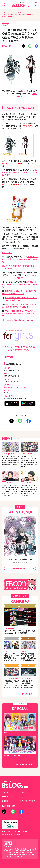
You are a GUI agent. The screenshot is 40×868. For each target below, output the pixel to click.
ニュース (5, 792)
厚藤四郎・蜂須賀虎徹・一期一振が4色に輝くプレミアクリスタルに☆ (20, 292)
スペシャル (11, 12)
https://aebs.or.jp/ (19, 856)
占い (22, 796)
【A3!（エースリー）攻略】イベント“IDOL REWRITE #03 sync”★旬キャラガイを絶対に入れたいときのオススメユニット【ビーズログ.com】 (11, 490)
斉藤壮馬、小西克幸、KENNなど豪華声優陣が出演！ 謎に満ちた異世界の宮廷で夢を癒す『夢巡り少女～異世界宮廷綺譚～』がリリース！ (11, 461)
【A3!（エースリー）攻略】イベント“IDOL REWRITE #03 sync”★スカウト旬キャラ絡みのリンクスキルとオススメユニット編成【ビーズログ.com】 (12, 657)
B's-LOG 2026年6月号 (20, 559)
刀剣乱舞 (19, 12)
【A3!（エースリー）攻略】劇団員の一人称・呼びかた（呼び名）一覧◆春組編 (28, 684)
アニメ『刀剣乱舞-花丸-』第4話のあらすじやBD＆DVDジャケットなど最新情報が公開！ (19, 314)
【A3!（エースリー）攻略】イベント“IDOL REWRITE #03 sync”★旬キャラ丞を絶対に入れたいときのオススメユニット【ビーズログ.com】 (29, 490)
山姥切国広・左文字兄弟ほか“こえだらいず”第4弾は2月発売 (20, 172)
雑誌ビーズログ (7, 796)
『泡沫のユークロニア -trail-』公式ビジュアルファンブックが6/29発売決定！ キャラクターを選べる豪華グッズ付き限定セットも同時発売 (29, 461)
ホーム (4, 12)
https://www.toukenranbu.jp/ (15, 387)
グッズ (22, 792)
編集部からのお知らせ (28, 801)
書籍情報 (5, 801)
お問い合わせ (6, 832)
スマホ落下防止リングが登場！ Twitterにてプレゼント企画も (20, 259)
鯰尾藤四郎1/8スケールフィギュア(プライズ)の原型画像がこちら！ (20, 299)
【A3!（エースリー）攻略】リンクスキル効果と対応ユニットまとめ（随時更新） (20, 632)
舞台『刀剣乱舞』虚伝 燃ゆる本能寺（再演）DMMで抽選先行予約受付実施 (19, 306)
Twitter (24, 91)
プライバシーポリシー (22, 832)
